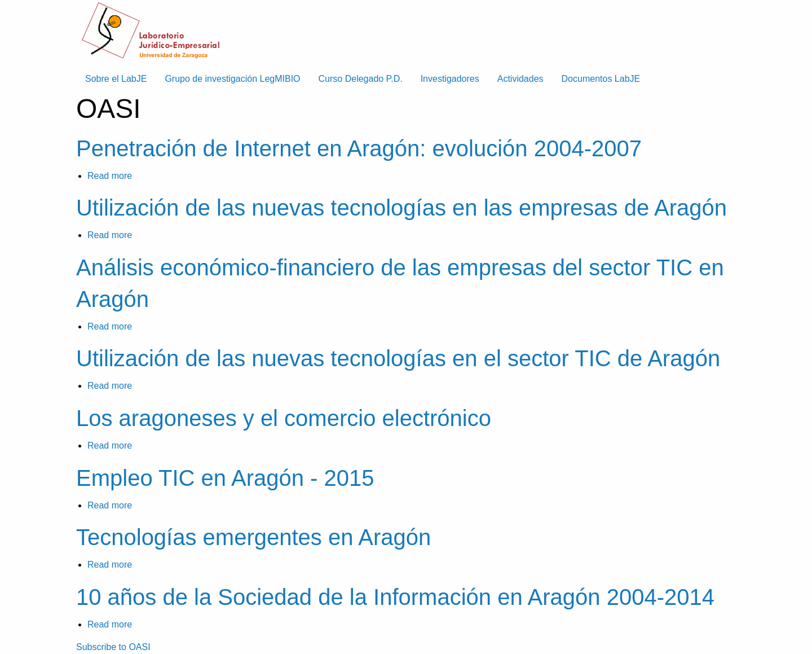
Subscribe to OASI (113, 647)
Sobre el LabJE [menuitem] (116, 79)
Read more (110, 176)
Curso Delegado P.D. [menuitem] (361, 79)
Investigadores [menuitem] (450, 79)
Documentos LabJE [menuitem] (601, 79)
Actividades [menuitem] (520, 79)
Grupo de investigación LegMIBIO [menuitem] (232, 79)
